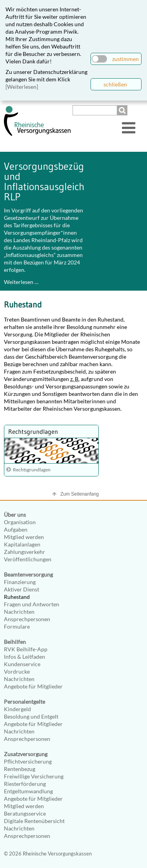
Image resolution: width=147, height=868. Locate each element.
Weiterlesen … (21, 282)
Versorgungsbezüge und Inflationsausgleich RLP (46, 182)
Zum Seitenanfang (80, 494)
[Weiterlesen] (22, 87)
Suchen (123, 110)
